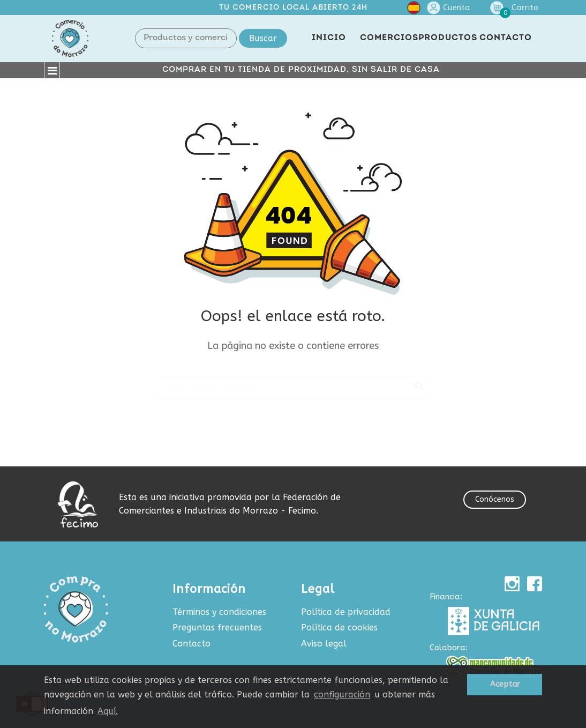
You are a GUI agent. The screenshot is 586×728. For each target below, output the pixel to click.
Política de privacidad (346, 612)
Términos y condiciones (219, 612)
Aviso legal (324, 644)
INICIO (329, 38)
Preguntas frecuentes (217, 627)
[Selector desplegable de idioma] (414, 10)
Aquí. (108, 711)
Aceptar (505, 684)
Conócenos (495, 499)
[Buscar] (293, 383)
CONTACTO (506, 38)
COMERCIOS (389, 38)
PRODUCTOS (448, 38)
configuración (342, 694)
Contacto (191, 644)
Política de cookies (339, 627)
